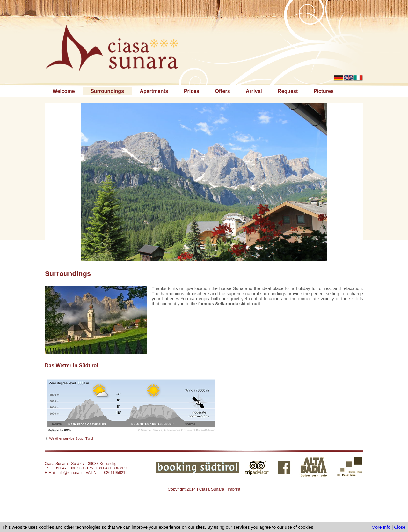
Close (400, 527)
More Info (381, 527)
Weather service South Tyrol (71, 438)
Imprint (234, 489)
